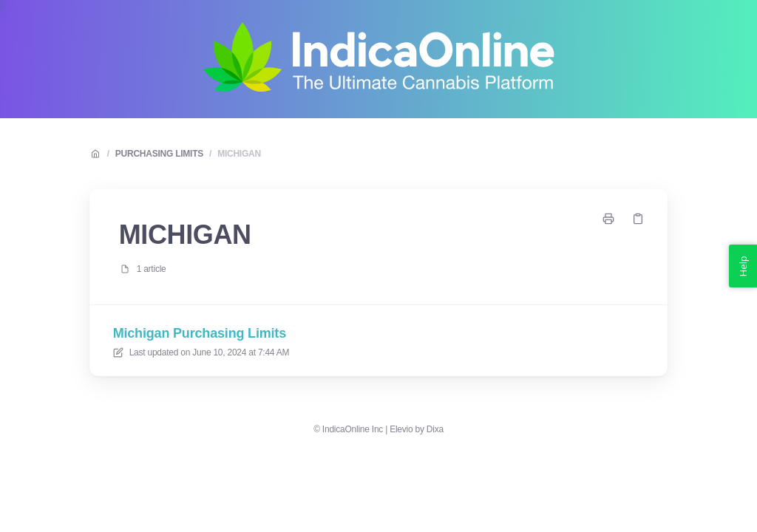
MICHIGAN (239, 154)
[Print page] (608, 219)
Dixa (435, 429)
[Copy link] (638, 219)
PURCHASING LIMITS (159, 154)
